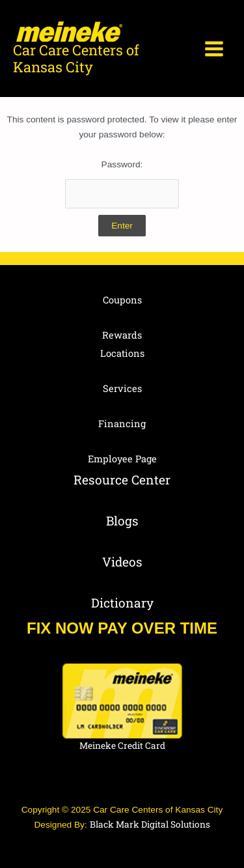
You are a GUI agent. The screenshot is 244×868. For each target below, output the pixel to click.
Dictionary (122, 603)
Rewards (122, 335)
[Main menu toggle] (214, 49)
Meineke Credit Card (122, 746)
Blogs (122, 521)
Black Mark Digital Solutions (150, 824)
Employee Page (122, 459)
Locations (122, 353)
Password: (122, 184)
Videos (122, 562)
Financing (122, 424)
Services (122, 388)
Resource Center (122, 480)
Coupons (122, 300)
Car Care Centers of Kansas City (76, 58)
